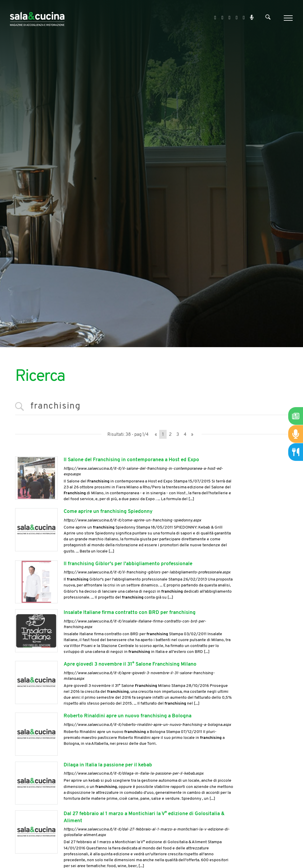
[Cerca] (268, 18)
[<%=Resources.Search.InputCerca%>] (151, 407)
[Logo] (37, 18)
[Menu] (287, 18)
